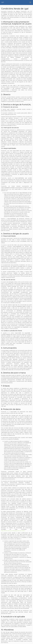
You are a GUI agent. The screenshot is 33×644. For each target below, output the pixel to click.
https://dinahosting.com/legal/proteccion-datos (13, 531)
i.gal (2, 2)
